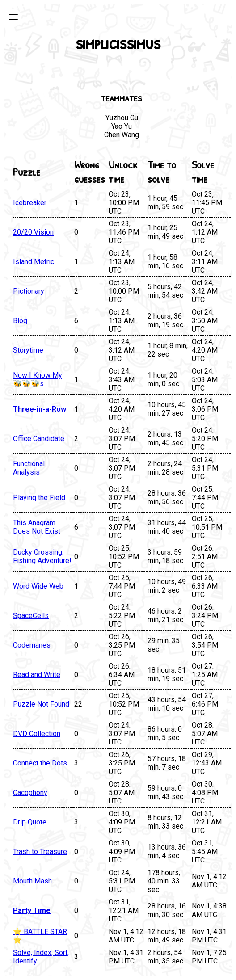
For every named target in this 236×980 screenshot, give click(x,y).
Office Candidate (39, 439)
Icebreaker (30, 203)
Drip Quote (30, 822)
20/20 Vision (33, 232)
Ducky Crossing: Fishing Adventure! (42, 556)
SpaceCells (31, 616)
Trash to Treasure (40, 852)
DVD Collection (37, 734)
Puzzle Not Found (41, 704)
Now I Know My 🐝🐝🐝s (38, 379)
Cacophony (30, 793)
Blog (20, 321)
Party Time (32, 911)
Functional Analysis (29, 468)
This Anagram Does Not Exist (37, 527)
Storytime (28, 350)
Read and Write (37, 675)
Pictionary (29, 291)
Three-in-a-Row (40, 409)
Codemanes (32, 645)
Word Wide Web (38, 586)
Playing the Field (39, 498)
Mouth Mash (32, 881)
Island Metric (34, 262)
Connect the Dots (40, 763)
